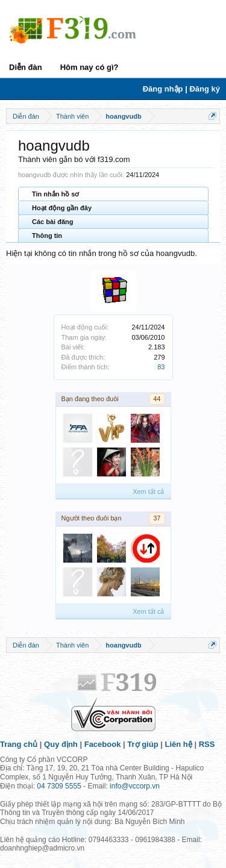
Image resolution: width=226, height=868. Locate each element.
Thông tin (47, 236)
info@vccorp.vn (135, 786)
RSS (207, 744)
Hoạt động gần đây (62, 208)
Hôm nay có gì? (89, 67)
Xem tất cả (148, 492)
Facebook (103, 744)
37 (157, 518)
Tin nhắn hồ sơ (55, 194)
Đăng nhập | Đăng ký (181, 89)
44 (157, 399)
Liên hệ (179, 744)
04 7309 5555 (59, 786)
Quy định (61, 744)
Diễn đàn (26, 67)
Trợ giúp (143, 744)
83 (161, 367)
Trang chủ (19, 744)
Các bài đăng (52, 222)
